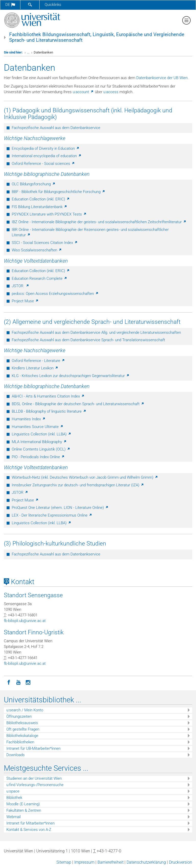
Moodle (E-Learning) (23, 804)
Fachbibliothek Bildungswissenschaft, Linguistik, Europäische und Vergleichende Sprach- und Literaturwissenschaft (97, 37)
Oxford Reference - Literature (38, 361)
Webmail (14, 817)
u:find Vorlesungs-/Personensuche (35, 785)
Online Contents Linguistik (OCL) (41, 449)
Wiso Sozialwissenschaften (37, 250)
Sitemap (64, 862)
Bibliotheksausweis (22, 723)
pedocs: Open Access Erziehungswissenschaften (55, 294)
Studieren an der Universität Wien (34, 778)
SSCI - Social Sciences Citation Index (45, 243)
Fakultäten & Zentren (24, 810)
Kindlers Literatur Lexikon (35, 368)
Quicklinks (53, 5)
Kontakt (19, 582)
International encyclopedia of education (47, 156)
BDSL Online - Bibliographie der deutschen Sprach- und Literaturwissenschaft (78, 404)
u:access (111, 92)
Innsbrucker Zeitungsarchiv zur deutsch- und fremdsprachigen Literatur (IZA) (78, 485)
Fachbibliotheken (20, 742)
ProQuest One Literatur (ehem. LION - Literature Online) (60, 508)
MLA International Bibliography (39, 442)
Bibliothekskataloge (22, 736)
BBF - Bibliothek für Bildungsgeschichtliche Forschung (59, 192)
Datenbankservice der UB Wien (162, 78)
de (10, 5)
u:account (83, 92)
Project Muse (25, 301)
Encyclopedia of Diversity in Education (46, 148)
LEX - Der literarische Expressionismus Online (52, 515)
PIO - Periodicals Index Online (38, 457)
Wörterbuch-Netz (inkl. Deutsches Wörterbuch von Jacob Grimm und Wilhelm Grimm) (85, 477)
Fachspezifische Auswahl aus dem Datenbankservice (56, 128)
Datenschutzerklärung (146, 862)
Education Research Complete (40, 278)
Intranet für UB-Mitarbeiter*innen (33, 748)
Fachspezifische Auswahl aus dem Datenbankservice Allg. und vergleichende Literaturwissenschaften (96, 333)
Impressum (84, 862)
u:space (13, 791)
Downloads (16, 755)
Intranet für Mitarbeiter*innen (30, 823)
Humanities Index (29, 419)
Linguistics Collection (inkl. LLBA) (42, 434)
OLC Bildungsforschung (34, 184)
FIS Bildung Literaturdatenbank (40, 207)
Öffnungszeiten (19, 716)
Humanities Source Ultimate (38, 427)
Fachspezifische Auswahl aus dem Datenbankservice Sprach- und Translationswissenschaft (88, 340)
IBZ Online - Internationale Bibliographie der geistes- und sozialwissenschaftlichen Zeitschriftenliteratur (99, 222)
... (28, 52)
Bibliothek (14, 798)
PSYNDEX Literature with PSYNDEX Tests (49, 214)
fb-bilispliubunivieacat (25, 621)
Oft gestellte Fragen (23, 729)
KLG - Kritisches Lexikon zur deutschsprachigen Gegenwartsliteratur (71, 376)
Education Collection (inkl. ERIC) (41, 199)
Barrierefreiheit (111, 862)
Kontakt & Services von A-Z (29, 830)
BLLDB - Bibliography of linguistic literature (49, 411)
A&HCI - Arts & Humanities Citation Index (48, 396)
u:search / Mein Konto (25, 710)
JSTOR (21, 286)
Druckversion (181, 862)
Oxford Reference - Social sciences (43, 164)
